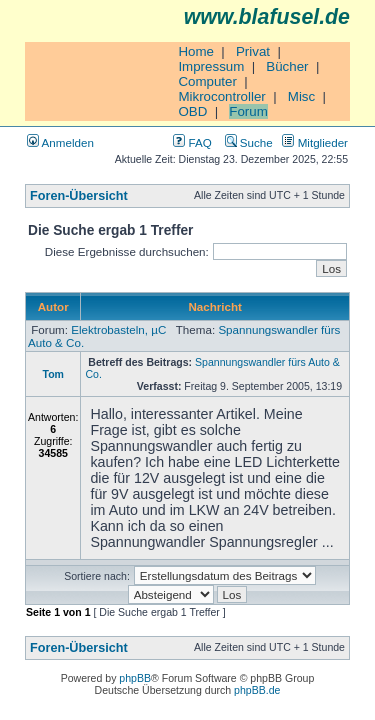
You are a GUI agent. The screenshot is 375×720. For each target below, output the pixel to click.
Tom (52, 374)
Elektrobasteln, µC (118, 329)
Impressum (211, 66)
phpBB (135, 678)
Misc (301, 96)
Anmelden (60, 142)
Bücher (287, 66)
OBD (192, 111)
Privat (253, 51)
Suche (249, 142)
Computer (207, 81)
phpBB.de (257, 690)
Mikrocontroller (221, 96)
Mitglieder (315, 142)
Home (196, 51)
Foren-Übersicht (79, 196)
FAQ (192, 142)
